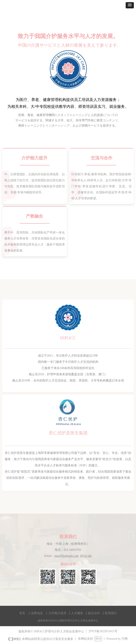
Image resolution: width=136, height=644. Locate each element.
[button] (130, 5)
